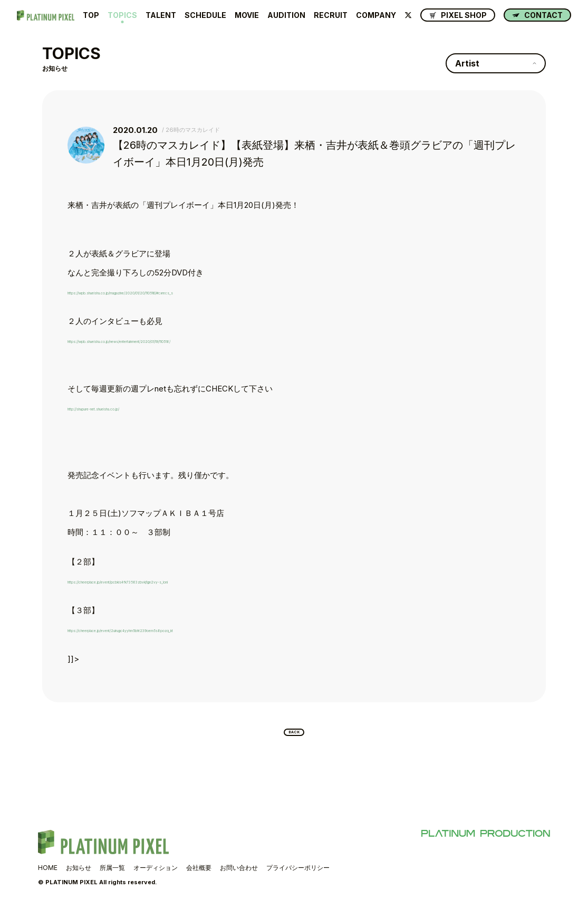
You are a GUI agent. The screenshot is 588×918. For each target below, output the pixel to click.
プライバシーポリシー (298, 875)
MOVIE (247, 15)
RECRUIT (331, 15)
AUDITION (286, 15)
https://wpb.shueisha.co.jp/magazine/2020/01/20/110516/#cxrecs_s (188, 291)
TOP (91, 15)
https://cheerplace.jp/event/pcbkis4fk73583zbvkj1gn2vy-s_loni (182, 581)
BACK (294, 736)
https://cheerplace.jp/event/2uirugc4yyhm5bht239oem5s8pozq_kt (188, 629)
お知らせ (79, 875)
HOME (48, 875)
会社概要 (199, 875)
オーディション (156, 875)
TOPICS (122, 15)
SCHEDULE (205, 15)
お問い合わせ (239, 875)
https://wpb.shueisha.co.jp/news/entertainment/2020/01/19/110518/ (187, 340)
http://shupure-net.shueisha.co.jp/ (129, 408)
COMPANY (376, 15)
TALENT (161, 15)
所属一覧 (112, 875)
